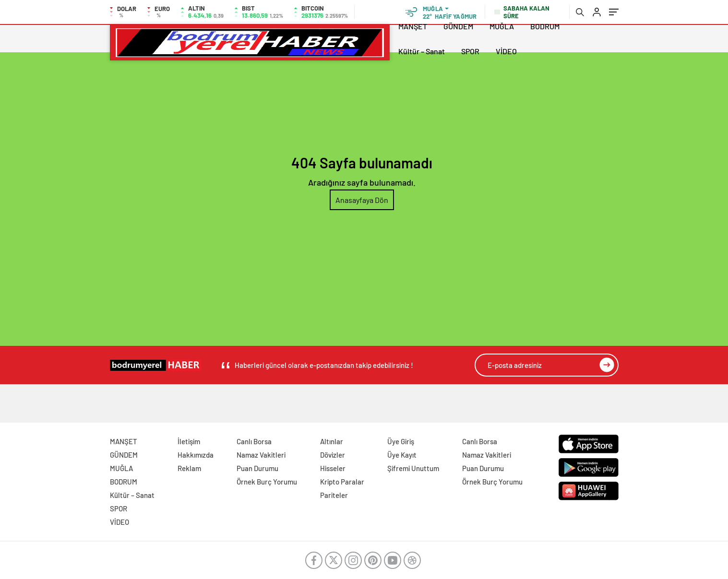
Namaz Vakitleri (261, 455)
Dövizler (333, 455)
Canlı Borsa (254, 441)
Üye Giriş (401, 441)
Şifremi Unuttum (413, 468)
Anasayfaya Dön (362, 200)
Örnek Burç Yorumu (267, 482)
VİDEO (506, 51)
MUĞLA (502, 26)
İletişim (189, 441)
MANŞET (413, 26)
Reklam (189, 468)
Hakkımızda (196, 455)
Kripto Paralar (342, 482)
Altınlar (332, 441)
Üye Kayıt (402, 455)
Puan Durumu (257, 468)
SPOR (470, 51)
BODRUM (545, 26)
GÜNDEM (458, 26)
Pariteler (334, 495)
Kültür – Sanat (422, 51)
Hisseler (333, 468)
